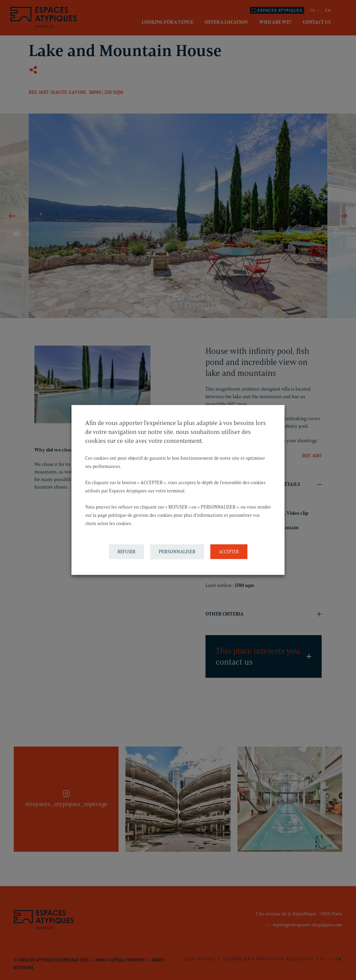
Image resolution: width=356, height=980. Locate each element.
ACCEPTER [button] (229, 552)
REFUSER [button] (126, 552)
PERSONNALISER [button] (177, 552)
